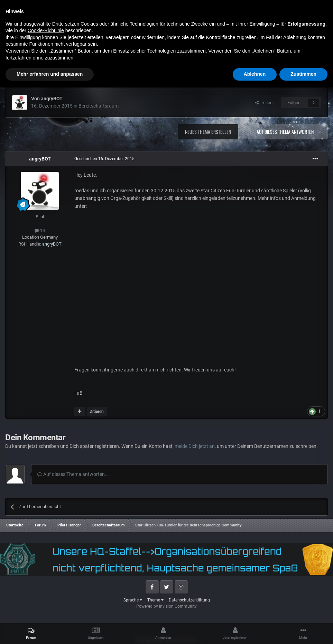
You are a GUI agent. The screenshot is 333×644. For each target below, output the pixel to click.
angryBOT (52, 99)
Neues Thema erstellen (208, 132)
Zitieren (97, 412)
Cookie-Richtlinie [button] (46, 587)
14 (40, 231)
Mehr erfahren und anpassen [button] (50, 631)
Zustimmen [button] (303, 631)
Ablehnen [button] (255, 631)
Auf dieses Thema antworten (285, 132)
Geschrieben (104, 159)
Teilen (264, 103)
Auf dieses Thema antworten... (73, 474)
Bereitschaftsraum (99, 106)
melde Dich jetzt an (195, 446)
